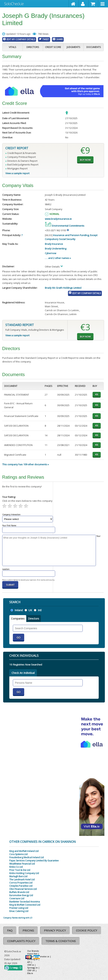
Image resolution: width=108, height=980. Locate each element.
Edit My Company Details (21, 39)
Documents (94, 47)
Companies (18, 619)
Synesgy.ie (32, 968)
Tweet (46, 39)
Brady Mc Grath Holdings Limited (63, 288)
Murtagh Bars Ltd (18, 876)
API (29, 962)
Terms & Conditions (61, 941)
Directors (33, 47)
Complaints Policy (21, 941)
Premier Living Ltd (19, 908)
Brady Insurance (54, 244)
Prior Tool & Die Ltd (20, 870)
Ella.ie (30, 973)
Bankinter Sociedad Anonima (25, 902)
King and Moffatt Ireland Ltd (24, 851)
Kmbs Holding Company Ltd (24, 873)
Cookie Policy (87, 930)
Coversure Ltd (17, 898)
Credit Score (53, 47)
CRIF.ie (31, 965)
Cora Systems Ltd (18, 854)
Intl (40, 610)
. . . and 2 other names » (58, 258)
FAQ (10, 930)
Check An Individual (23, 673)
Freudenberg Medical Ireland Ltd (27, 857)
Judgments (73, 47)
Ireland (19, 610)
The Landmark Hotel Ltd (22, 880)
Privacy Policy (55, 930)
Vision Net (32, 954)
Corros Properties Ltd (21, 883)
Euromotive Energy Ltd (21, 895)
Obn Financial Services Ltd (23, 889)
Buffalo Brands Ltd (19, 892)
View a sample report (17, 173)
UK (30, 610)
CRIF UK (31, 970)
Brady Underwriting (56, 249)
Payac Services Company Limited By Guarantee (34, 861)
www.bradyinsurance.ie (58, 219)
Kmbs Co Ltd (16, 867)
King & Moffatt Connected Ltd (25, 905)
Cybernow (51, 253)
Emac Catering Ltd (19, 911)
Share (59, 39)
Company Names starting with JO (18, 918)
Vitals (12, 47)
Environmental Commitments (65, 226)
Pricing (28, 930)
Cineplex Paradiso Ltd (21, 886)
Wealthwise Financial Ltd (22, 864)
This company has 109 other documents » (26, 464)
